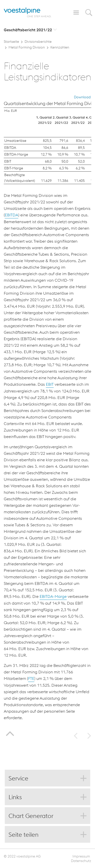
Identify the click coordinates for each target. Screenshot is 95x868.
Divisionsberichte (38, 42)
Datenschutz (81, 861)
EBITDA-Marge (53, 596)
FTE (31, 678)
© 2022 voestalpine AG (22, 856)
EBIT (50, 384)
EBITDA (12, 215)
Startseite (11, 42)
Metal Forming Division (27, 47)
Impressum (81, 856)
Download (82, 97)
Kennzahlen (60, 47)
